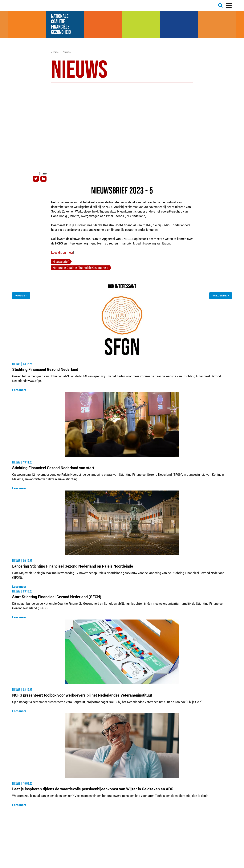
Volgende (220, 296)
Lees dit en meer (62, 252)
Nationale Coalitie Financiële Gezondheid (80, 268)
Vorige (20, 296)
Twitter (36, 179)
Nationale (61, 16)
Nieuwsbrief (61, 262)
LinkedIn (43, 179)
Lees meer (19, 390)
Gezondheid (61, 32)
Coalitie (59, 22)
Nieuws (67, 52)
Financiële (61, 27)
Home (55, 52)
